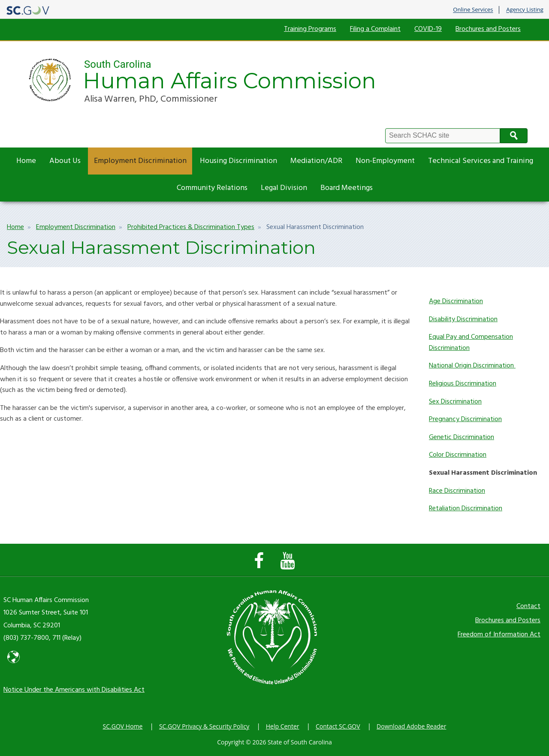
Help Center (283, 726)
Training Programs (310, 29)
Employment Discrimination (140, 161)
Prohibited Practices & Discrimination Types (191, 227)
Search (514, 136)
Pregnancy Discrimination (465, 419)
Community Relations (212, 188)
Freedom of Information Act (499, 635)
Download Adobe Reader (411, 726)
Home (26, 161)
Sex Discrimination (455, 402)
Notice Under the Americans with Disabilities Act (74, 690)
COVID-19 (428, 29)
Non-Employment (385, 161)
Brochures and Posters (488, 29)
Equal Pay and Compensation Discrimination (471, 343)
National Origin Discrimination (472, 366)
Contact (528, 606)
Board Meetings (347, 188)
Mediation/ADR (316, 161)
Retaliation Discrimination (466, 509)
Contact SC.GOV (338, 726)
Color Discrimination (458, 455)
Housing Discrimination (238, 161)
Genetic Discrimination (462, 437)
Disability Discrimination (463, 319)
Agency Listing (525, 10)
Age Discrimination (456, 301)
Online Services (473, 10)
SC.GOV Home (123, 726)
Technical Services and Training (481, 161)
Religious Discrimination (463, 384)
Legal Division (284, 188)
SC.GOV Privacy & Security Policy (204, 726)
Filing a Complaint (375, 29)
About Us (65, 161)
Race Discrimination (457, 491)
